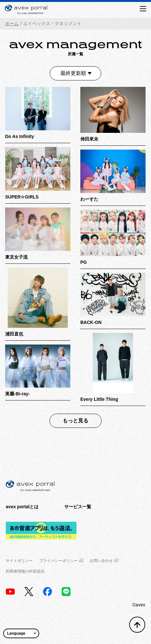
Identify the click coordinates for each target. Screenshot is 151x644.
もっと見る (75, 421)
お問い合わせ (104, 561)
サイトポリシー (19, 561)
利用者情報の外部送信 (25, 571)
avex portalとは (22, 507)
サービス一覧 (78, 507)
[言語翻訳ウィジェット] (21, 633)
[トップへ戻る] (137, 625)
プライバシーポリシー (61, 561)
